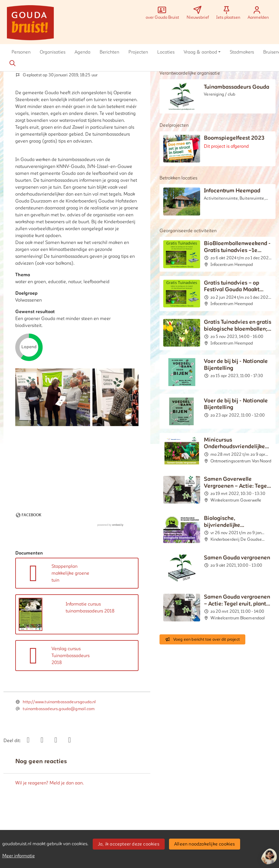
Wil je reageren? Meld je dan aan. (50, 783)
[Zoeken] (12, 63)
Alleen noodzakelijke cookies (205, 844)
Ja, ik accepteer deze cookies (129, 844)
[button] (21, 52)
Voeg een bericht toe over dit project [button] (202, 639)
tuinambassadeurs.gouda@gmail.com (59, 709)
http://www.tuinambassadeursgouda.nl (59, 702)
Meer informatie (19, 856)
